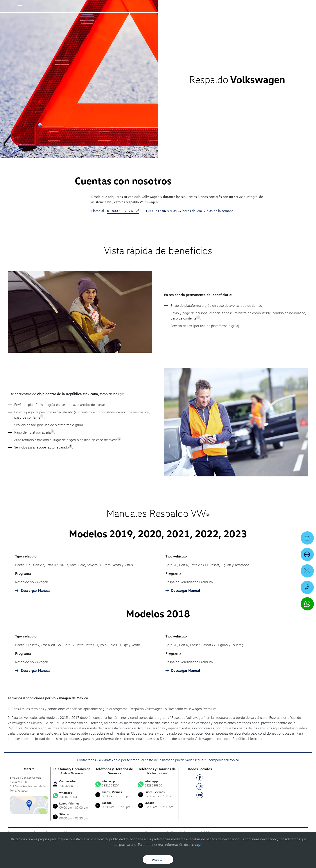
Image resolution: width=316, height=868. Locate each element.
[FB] (200, 778)
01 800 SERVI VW (123, 211)
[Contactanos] (225, 7)
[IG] (200, 787)
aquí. (198, 844)
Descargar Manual (32, 590)
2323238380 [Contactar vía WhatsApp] (157, 783)
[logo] (195, 16)
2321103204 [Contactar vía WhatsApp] (114, 783)
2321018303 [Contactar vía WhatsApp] (72, 795)
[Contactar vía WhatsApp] (307, 604)
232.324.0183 (69, 786)
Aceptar (158, 859)
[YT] (200, 796)
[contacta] (29, 804)
